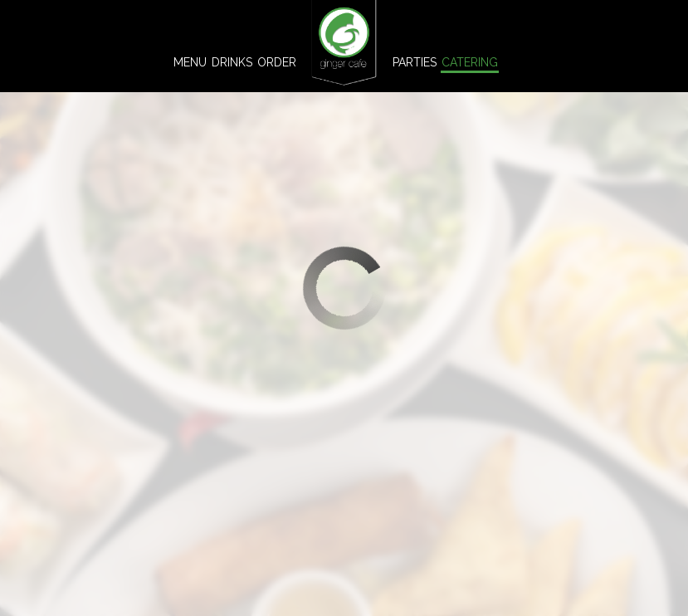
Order (277, 62)
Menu (190, 62)
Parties (415, 62)
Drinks (232, 62)
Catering (470, 62)
